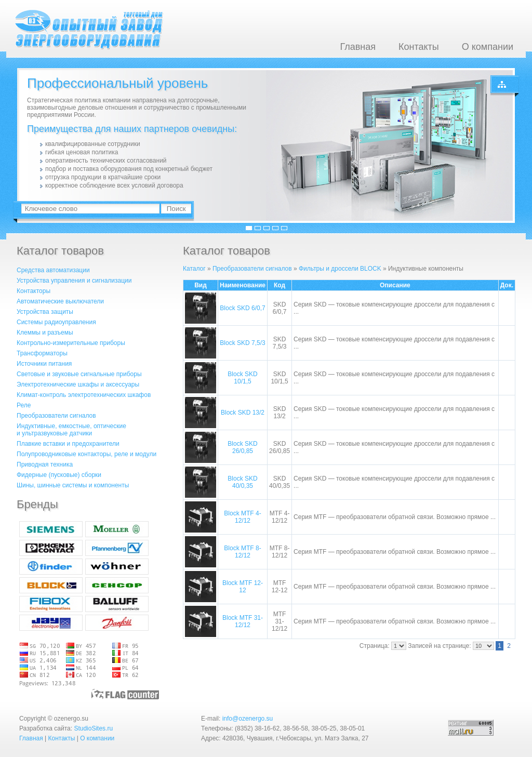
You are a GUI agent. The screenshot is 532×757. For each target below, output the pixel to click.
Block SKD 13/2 (243, 413)
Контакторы (34, 291)
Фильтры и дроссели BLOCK (340, 269)
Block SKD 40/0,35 (242, 482)
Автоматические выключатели (60, 301)
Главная (358, 47)
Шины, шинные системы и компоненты (73, 485)
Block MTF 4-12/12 (242, 517)
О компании (488, 47)
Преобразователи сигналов (56, 416)
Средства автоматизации (53, 270)
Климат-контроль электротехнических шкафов (84, 395)
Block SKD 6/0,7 (242, 308)
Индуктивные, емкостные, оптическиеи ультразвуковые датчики (71, 430)
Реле (24, 405)
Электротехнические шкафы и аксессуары (78, 384)
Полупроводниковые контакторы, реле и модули (87, 454)
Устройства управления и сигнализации (74, 281)
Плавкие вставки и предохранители (68, 444)
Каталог (194, 269)
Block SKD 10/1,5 (242, 378)
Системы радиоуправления (56, 322)
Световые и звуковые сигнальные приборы (79, 374)
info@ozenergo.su (248, 719)
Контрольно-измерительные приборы (71, 343)
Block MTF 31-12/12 (243, 621)
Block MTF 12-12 (243, 587)
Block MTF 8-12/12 (242, 552)
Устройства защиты (45, 312)
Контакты (419, 47)
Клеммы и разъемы (45, 333)
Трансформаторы (42, 353)
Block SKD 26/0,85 (242, 447)
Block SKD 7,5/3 (242, 343)
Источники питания (44, 364)
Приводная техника (45, 464)
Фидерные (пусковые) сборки (59, 475)
